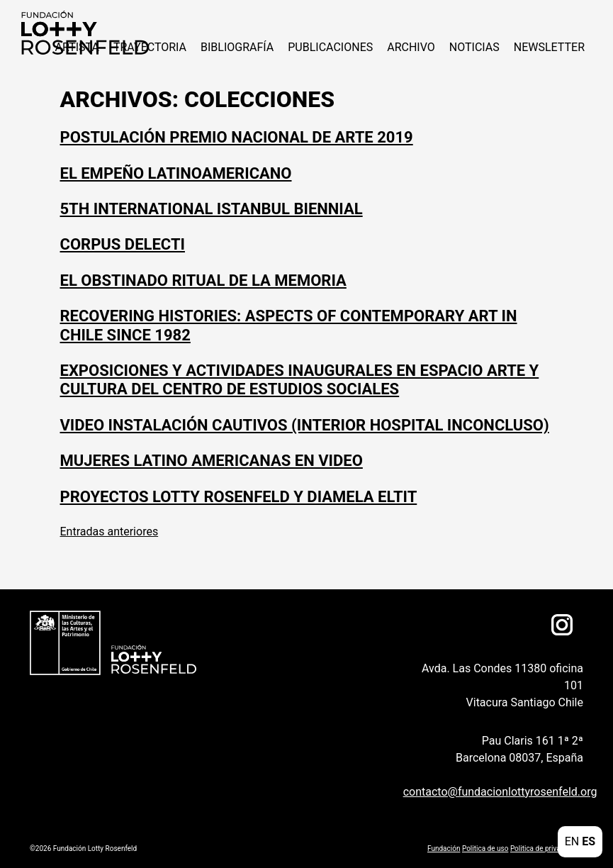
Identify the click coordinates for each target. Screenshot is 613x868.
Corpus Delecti (123, 244)
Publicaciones (330, 47)
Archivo (411, 47)
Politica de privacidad (544, 848)
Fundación (444, 848)
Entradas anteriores (109, 532)
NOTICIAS (474, 47)
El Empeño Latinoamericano (176, 173)
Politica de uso (485, 848)
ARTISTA (77, 47)
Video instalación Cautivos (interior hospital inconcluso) (305, 425)
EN (572, 841)
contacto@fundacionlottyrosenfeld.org (490, 792)
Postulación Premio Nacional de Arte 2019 (237, 137)
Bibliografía (237, 47)
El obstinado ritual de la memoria (203, 280)
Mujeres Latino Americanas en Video (212, 461)
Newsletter (549, 47)
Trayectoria (150, 47)
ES (589, 841)
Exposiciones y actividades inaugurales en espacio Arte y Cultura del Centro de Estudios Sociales (300, 380)
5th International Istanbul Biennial (212, 209)
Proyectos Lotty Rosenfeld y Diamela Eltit (239, 497)
